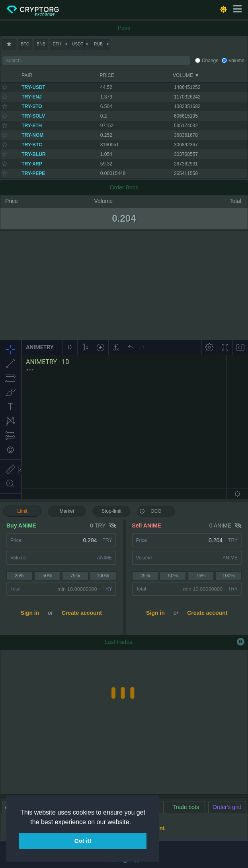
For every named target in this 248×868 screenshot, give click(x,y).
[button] (134, 823)
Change (210, 61)
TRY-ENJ (31, 97)
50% (47, 576)
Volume (236, 61)
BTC (25, 44)
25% (20, 576)
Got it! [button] (83, 841)
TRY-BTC (32, 145)
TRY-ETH (32, 126)
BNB (41, 44)
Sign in (30, 613)
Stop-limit (111, 511)
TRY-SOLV (33, 116)
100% (103, 576)
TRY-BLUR (33, 154)
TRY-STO (32, 106)
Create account (82, 613)
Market (67, 511)
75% (75, 576)
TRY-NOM (32, 135)
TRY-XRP (32, 164)
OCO (150, 511)
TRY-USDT (33, 87)
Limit (22, 511)
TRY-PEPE (33, 173)
